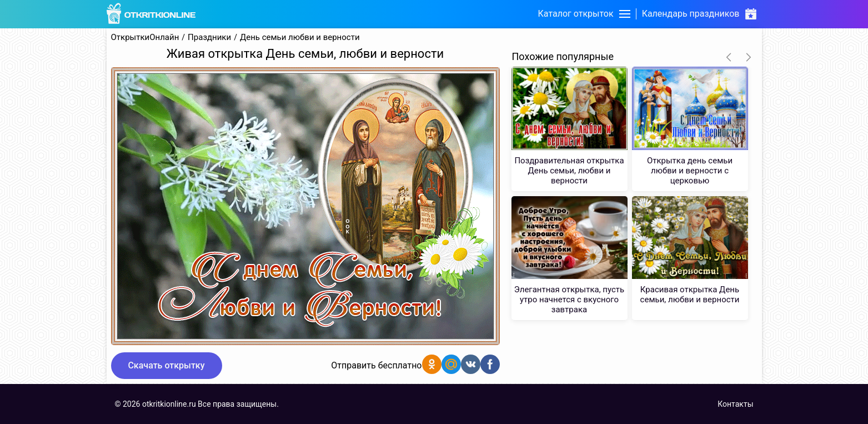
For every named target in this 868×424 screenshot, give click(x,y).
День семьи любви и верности (300, 38)
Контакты (735, 404)
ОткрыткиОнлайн (145, 38)
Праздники (209, 38)
